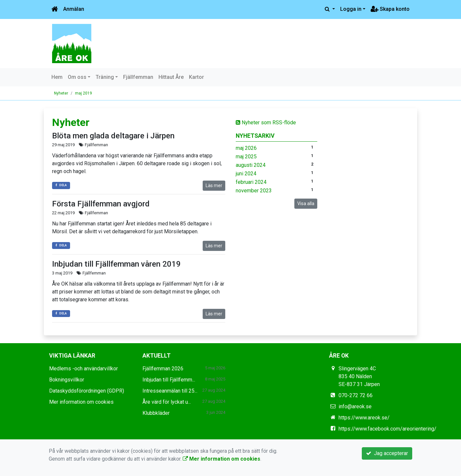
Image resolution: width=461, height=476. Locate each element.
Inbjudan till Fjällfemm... (169, 380)
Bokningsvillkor (67, 380)
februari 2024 (251, 182)
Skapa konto (390, 9)
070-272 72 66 (356, 395)
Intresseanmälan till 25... (170, 391)
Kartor (196, 77)
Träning (105, 77)
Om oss (77, 77)
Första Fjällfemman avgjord (101, 204)
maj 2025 (246, 157)
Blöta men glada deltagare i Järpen (113, 136)
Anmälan (74, 9)
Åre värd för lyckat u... (167, 402)
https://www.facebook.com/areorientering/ (387, 429)
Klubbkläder (156, 413)
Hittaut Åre (171, 77)
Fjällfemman (138, 77)
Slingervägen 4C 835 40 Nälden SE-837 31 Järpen (359, 376)
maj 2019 (83, 93)
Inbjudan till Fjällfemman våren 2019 (116, 264)
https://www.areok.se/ (364, 418)
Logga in (351, 9)
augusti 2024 (251, 165)
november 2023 (254, 191)
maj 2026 (246, 148)
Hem (57, 77)
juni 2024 (246, 174)
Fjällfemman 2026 (163, 369)
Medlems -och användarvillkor (83, 369)
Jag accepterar (387, 453)
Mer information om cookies (81, 402)
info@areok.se (355, 406)
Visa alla (306, 203)
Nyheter (61, 93)
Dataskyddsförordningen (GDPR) (87, 391)
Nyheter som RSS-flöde (266, 123)
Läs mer (214, 185)
